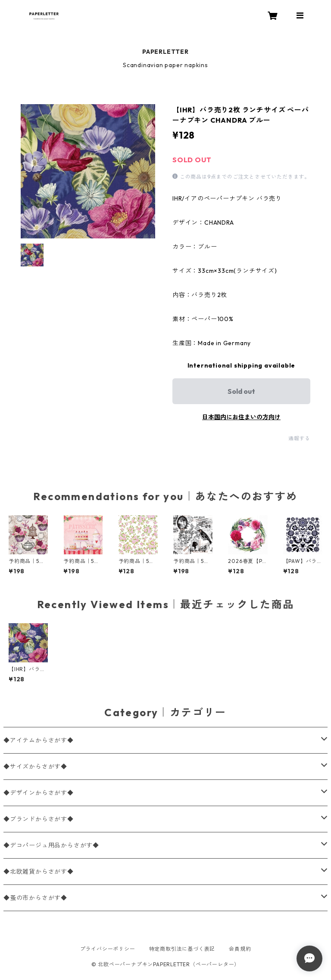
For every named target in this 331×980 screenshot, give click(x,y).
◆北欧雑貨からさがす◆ (39, 872)
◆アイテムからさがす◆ (39, 740)
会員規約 (240, 949)
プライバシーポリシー (108, 949)
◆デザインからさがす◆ (39, 793)
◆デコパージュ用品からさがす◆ (51, 845)
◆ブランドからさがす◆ (39, 819)
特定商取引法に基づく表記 (182, 949)
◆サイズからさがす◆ (35, 767)
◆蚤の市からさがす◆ (35, 898)
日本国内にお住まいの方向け (241, 417)
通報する (299, 438)
